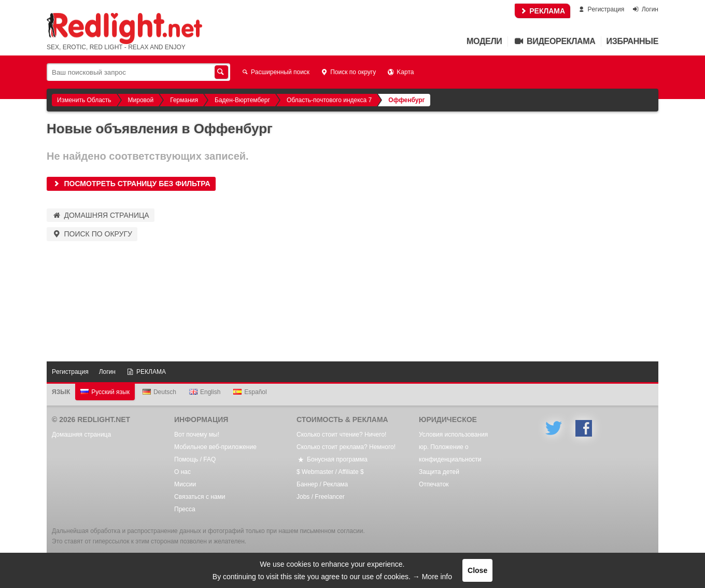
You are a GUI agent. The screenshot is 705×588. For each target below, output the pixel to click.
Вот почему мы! (197, 435)
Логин (645, 9)
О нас (182, 472)
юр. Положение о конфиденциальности (450, 453)
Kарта (400, 72)
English (205, 392)
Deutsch (159, 392)
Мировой (141, 100)
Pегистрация (601, 9)
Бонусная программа (332, 459)
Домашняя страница (101, 215)
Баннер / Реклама (322, 484)
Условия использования (453, 435)
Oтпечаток (434, 484)
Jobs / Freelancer (321, 497)
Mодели (484, 41)
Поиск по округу (348, 72)
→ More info (432, 577)
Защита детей (439, 472)
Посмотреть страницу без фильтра (131, 184)
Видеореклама (554, 41)
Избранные (632, 41)
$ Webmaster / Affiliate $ (330, 472)
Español (250, 392)
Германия (184, 100)
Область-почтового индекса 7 (329, 100)
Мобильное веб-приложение (215, 447)
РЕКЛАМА (542, 11)
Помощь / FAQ (195, 459)
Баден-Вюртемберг (242, 100)
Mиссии (185, 484)
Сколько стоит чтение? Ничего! (341, 435)
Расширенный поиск (275, 72)
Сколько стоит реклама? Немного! (346, 447)
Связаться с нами (200, 497)
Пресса (185, 509)
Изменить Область (84, 100)
